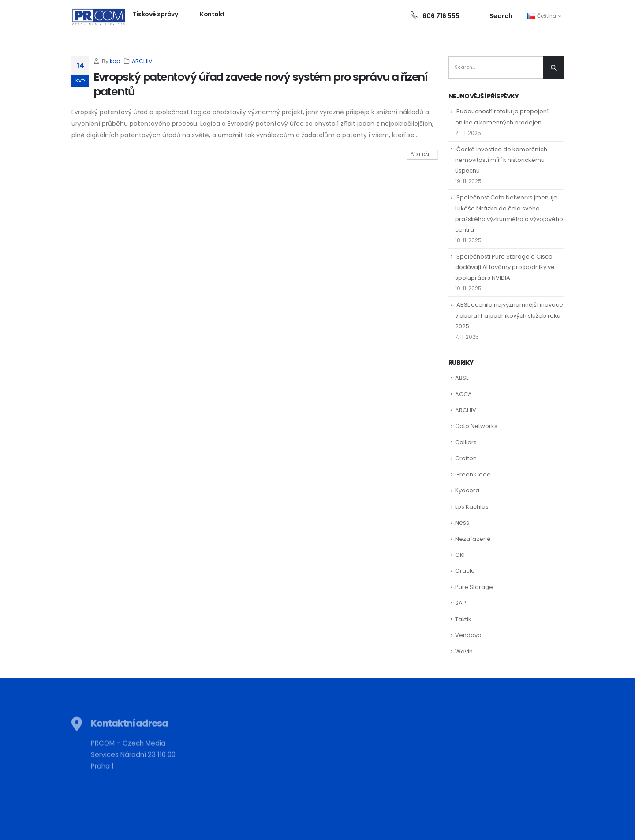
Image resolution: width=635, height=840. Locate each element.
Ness (462, 523)
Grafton (466, 458)
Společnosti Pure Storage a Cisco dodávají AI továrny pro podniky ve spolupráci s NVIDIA (505, 267)
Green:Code (473, 474)
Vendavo (468, 635)
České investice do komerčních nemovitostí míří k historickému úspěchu (501, 160)
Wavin (464, 651)
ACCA (463, 394)
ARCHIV (142, 61)
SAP (461, 603)
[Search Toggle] (496, 16)
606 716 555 (435, 16)
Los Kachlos (472, 507)
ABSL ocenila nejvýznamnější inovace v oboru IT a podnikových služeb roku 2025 (509, 315)
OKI (460, 555)
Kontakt (212, 14)
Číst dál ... (422, 155)
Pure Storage (474, 587)
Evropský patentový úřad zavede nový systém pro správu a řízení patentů (260, 84)
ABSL (462, 378)
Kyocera (467, 490)
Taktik (463, 619)
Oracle (465, 571)
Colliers (466, 442)
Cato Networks (476, 426)
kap (115, 61)
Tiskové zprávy (155, 14)
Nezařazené (473, 539)
